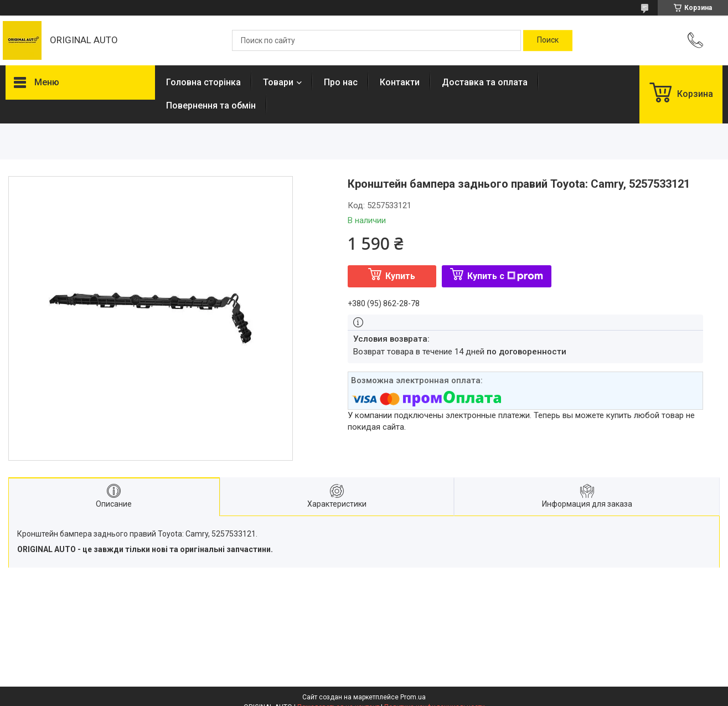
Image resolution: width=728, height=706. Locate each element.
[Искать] (548, 40)
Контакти (400, 82)
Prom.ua (413, 697)
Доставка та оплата (485, 82)
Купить (400, 276)
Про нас (341, 82)
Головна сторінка (203, 82)
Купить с (505, 276)
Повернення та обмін (211, 105)
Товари (278, 82)
